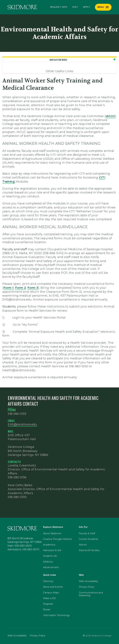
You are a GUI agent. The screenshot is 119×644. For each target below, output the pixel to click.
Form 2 (21, 288)
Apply (87, 7)
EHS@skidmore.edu (22, 424)
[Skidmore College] (22, 7)
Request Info (59, 7)
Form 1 (9, 288)
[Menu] (103, 7)
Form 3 (33, 288)
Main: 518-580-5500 (20, 546)
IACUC (110, 116)
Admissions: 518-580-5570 (24, 549)
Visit (75, 7)
